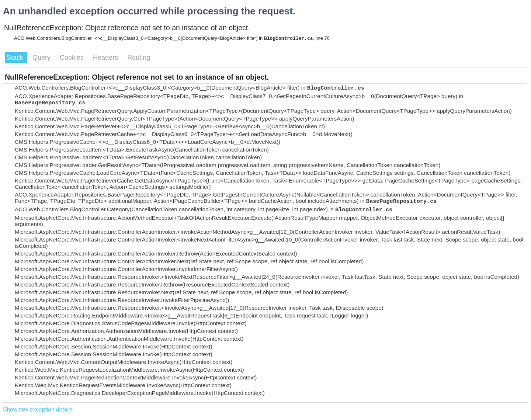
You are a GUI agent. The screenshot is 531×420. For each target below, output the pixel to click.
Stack (16, 58)
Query (42, 58)
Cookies (73, 58)
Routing (139, 58)
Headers (106, 58)
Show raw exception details (38, 409)
